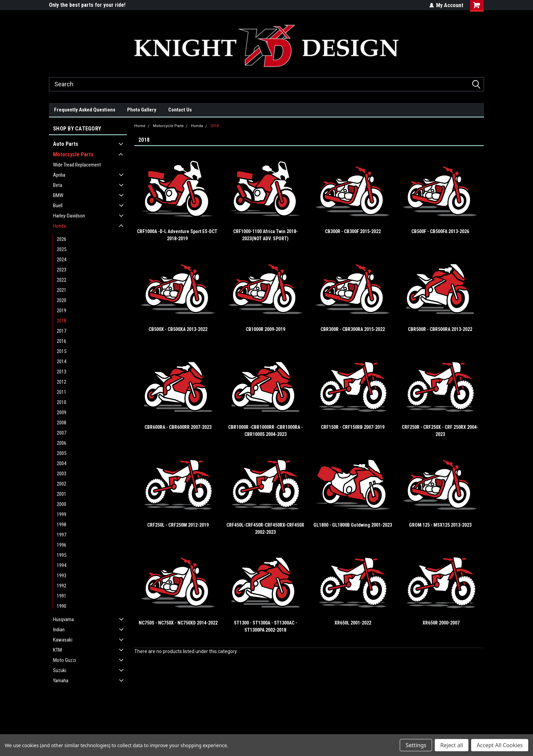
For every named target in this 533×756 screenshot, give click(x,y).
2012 (62, 382)
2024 (62, 260)
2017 (62, 331)
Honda (59, 226)
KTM (57, 650)
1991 (62, 596)
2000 (62, 504)
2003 (62, 474)
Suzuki (60, 670)
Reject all (452, 745)
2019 (62, 311)
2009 (62, 412)
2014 (62, 362)
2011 (62, 392)
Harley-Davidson (69, 216)
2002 (62, 484)
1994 (62, 565)
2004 (62, 463)
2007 (62, 433)
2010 (62, 402)
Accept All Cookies (500, 745)
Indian (59, 630)
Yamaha (61, 681)
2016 (62, 341)
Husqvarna (63, 619)
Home (140, 126)
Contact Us (180, 110)
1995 (62, 555)
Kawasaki (63, 640)
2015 (62, 351)
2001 (62, 494)
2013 (62, 372)
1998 (62, 525)
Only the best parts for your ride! (87, 5)
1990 (62, 606)
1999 (62, 514)
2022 (62, 280)
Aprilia (59, 175)
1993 (62, 576)
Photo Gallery (142, 110)
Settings (416, 745)
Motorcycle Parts (73, 154)
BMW (58, 195)
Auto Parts (66, 144)
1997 (62, 535)
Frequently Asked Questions (85, 110)
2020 (62, 300)
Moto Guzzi (65, 660)
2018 (62, 321)
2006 (62, 443)
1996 (62, 545)
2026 (62, 239)
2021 (62, 290)
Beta (58, 185)
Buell (58, 206)
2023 (62, 270)
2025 (62, 249)
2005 (62, 453)
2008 (62, 423)
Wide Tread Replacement (77, 165)
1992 (62, 586)
